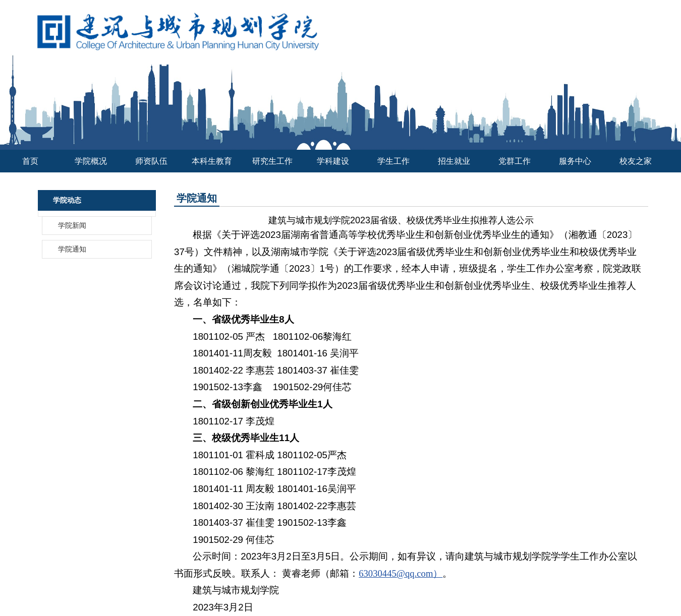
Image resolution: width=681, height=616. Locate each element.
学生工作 (393, 161)
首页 (30, 161)
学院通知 (72, 249)
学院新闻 (72, 226)
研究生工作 (272, 161)
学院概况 (91, 161)
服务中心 (575, 161)
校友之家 (636, 161)
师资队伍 (151, 161)
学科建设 (333, 161)
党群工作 (515, 161)
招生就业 (454, 161)
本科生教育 (212, 161)
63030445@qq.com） (401, 573)
